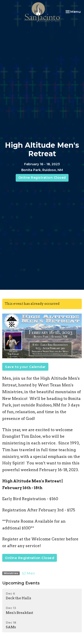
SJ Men (29, 573)
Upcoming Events (21, 583)
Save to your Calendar (25, 367)
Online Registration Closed (42, 178)
